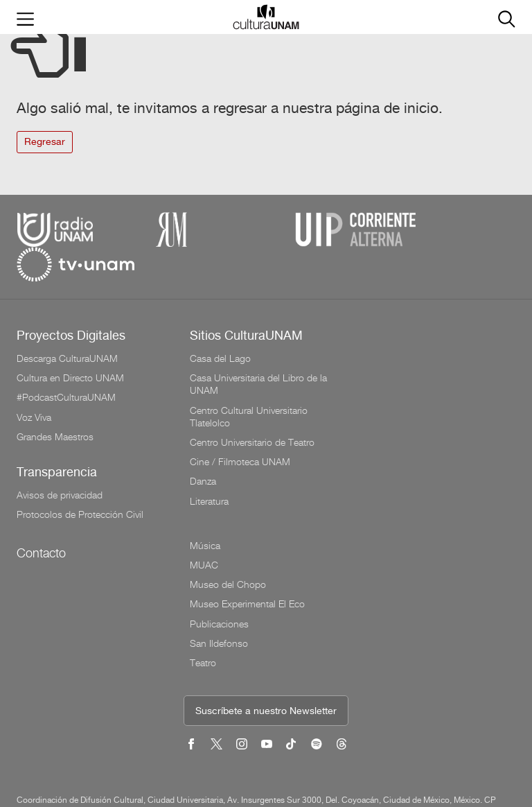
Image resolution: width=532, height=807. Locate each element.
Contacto (41, 518)
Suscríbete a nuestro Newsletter (266, 588)
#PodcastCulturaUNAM (66, 363)
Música (378, 324)
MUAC (377, 343)
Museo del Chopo (401, 363)
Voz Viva (34, 383)
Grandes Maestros (55, 402)
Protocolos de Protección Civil (80, 480)
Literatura (209, 467)
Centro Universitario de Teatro (252, 408)
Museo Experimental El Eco (420, 383)
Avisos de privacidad (60, 460)
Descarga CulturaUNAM (67, 324)
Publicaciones (392, 402)
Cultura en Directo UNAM (70, 343)
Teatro (376, 441)
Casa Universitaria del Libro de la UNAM (258, 349)
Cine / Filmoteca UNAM (240, 427)
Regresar (45, 142)
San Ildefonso (392, 422)
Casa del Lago (220, 324)
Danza (203, 446)
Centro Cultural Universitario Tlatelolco (249, 382)
